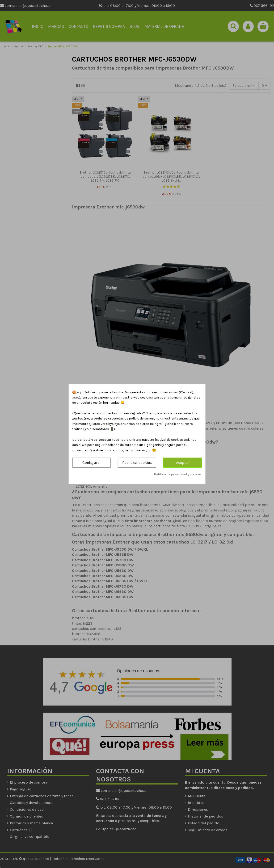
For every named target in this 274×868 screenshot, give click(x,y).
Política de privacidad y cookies (178, 474)
